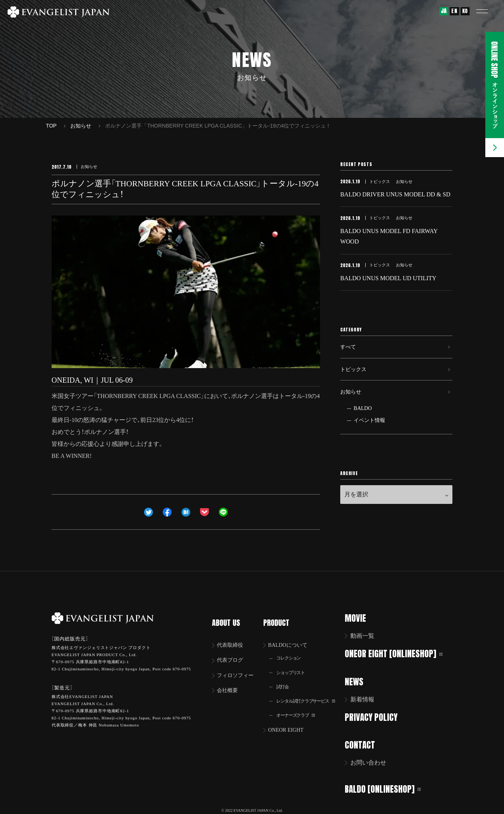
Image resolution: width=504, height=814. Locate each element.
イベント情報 (369, 439)
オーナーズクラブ (299, 709)
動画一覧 (367, 636)
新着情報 (367, 699)
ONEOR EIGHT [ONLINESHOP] (398, 653)
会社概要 (229, 683)
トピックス (355, 382)
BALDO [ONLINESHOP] (388, 787)
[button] (487, 11)
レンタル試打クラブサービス (311, 694)
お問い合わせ (373, 761)
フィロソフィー (238, 667)
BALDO (363, 427)
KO (465, 11)
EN (454, 11)
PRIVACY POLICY (376, 716)
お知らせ (352, 408)
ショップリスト (294, 665)
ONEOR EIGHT (290, 725)
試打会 (285, 680)
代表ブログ (232, 651)
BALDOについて (292, 636)
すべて (349, 357)
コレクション (292, 650)
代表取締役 (232, 636)
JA (444, 11)
